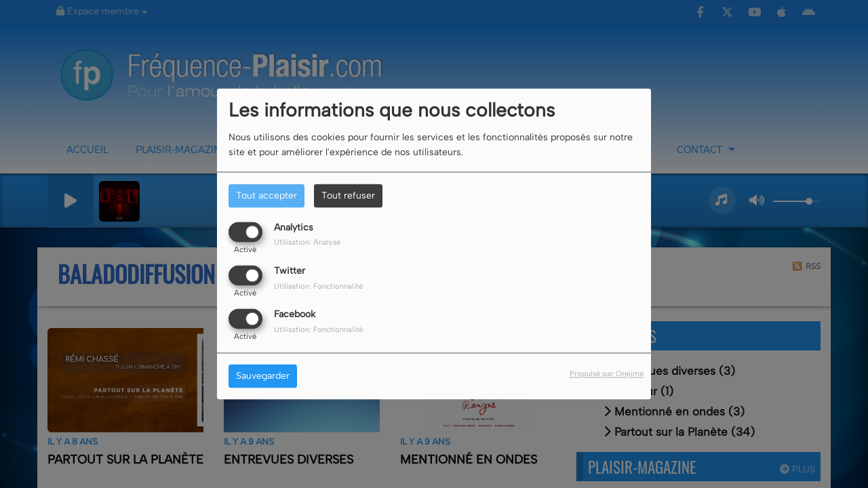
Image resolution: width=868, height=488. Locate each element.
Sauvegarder (263, 377)
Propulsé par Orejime (607, 374)
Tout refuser (348, 196)
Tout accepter (267, 196)
